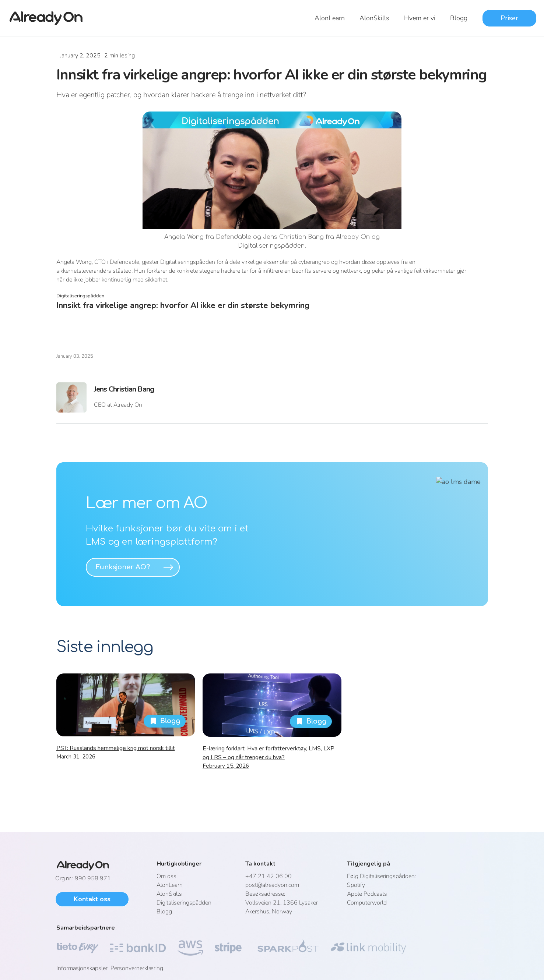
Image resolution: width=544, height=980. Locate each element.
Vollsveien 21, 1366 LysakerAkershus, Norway (282, 903)
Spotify (356, 885)
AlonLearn (330, 18)
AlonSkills (374, 18)
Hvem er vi (420, 18)
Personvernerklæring (137, 968)
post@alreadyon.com (272, 885)
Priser (509, 18)
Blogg (459, 18)
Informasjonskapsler (83, 968)
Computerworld (367, 903)
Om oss (166, 876)
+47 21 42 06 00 (269, 876)
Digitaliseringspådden (184, 903)
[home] (50, 18)
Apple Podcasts (367, 894)
